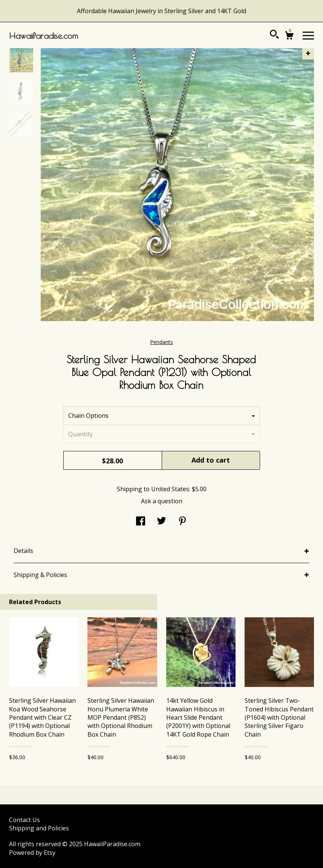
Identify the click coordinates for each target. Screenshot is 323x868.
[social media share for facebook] (141, 522)
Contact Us (24, 820)
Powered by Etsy (32, 853)
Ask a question (162, 501)
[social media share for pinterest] (182, 522)
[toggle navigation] (308, 35)
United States (170, 489)
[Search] (274, 35)
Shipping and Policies (39, 828)
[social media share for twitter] (161, 522)
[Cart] (289, 36)
